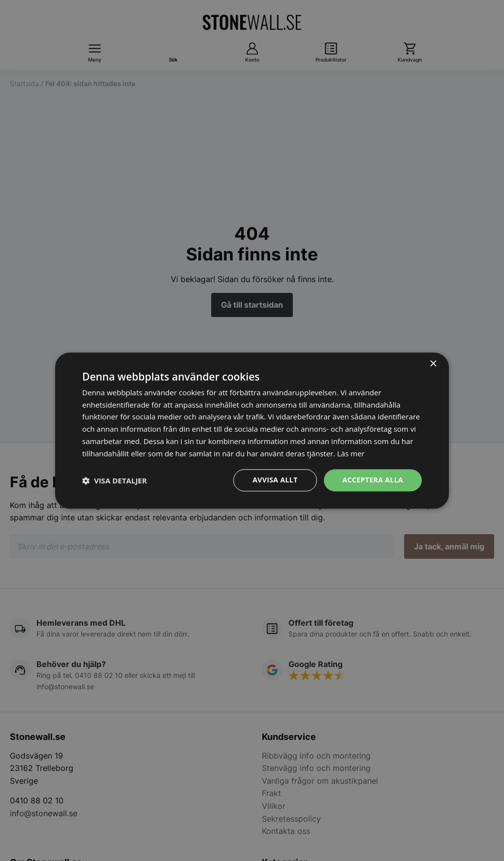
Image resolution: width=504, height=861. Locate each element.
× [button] (433, 364)
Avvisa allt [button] (275, 480)
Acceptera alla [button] (373, 480)
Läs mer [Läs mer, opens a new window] (351, 453)
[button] (114, 480)
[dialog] (252, 430)
